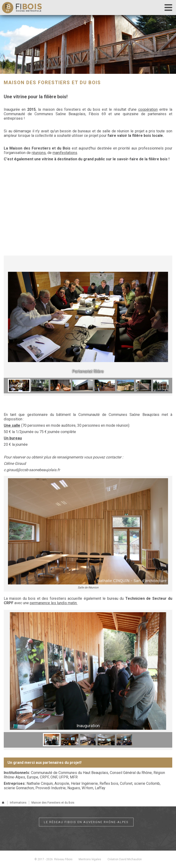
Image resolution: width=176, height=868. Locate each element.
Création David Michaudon (125, 859)
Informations (18, 803)
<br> (88, 213)
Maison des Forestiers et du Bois (53, 803)
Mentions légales (90, 859)
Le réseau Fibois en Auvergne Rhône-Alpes (86, 822)
